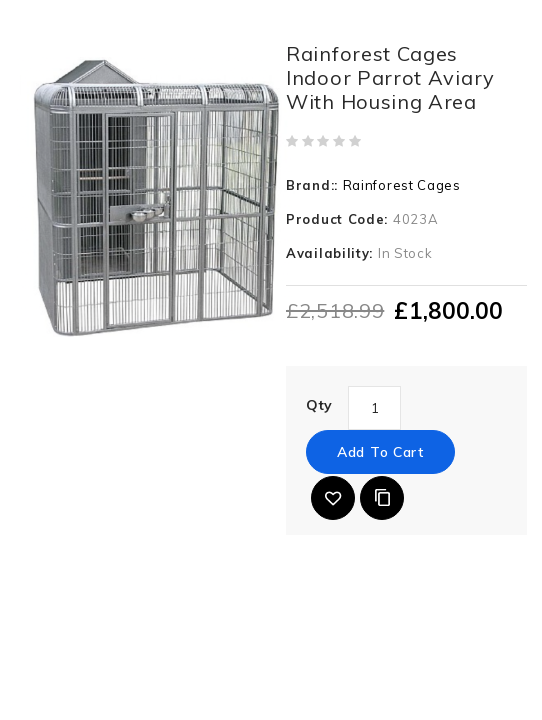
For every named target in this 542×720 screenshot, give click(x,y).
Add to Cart (380, 452)
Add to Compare (382, 498)
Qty (319, 405)
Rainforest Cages (402, 185)
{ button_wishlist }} (333, 498)
